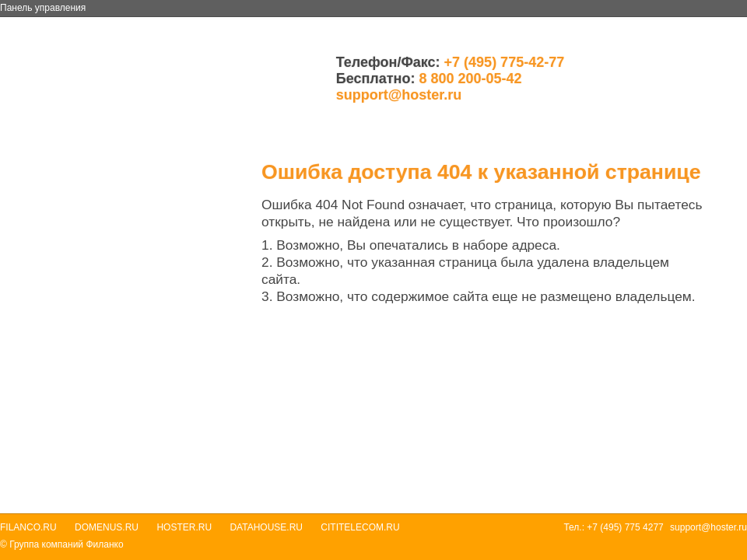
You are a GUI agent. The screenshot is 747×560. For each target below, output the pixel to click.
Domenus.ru (107, 527)
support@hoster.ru (399, 95)
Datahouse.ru (266, 527)
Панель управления (43, 8)
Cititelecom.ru (360, 527)
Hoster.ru (184, 527)
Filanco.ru (28, 527)
